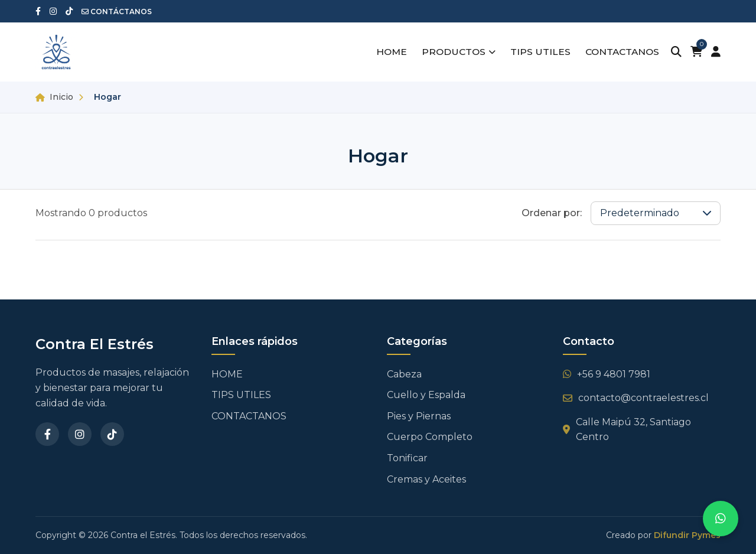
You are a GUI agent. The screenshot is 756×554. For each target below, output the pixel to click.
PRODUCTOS (454, 52)
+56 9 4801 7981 (607, 374)
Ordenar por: (552, 213)
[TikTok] (112, 434)
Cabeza (404, 374)
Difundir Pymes (687, 535)
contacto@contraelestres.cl (636, 398)
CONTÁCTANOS (117, 12)
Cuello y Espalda (426, 395)
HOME (386, 52)
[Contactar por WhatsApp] (721, 519)
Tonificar (407, 458)
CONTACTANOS (620, 52)
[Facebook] (47, 434)
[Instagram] (80, 434)
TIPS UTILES (537, 52)
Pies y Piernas (419, 416)
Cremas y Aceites (426, 479)
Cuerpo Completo (430, 437)
